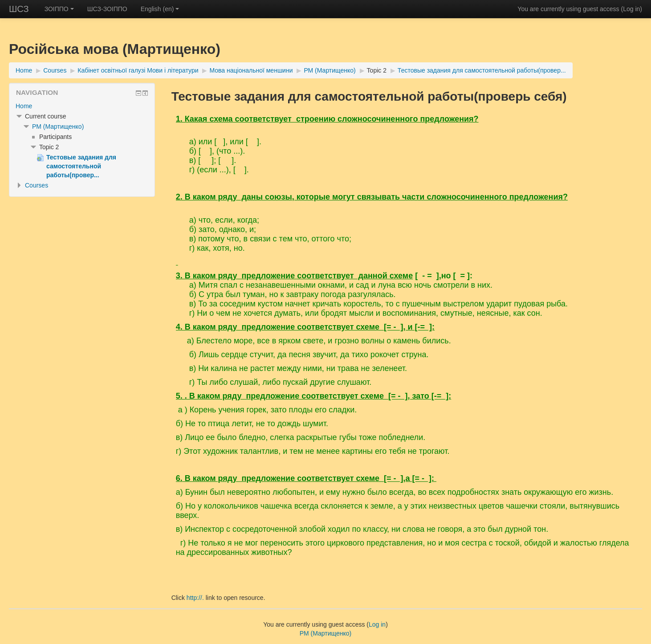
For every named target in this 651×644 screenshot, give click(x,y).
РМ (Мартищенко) (330, 70)
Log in (631, 9)
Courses (55, 70)
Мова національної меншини (251, 70)
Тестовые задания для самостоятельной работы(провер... (482, 70)
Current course (46, 116)
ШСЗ (19, 9)
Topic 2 (377, 70)
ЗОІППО (59, 9)
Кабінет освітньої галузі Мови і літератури (138, 70)
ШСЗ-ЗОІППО (107, 9)
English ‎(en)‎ (160, 9)
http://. (195, 598)
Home (24, 70)
